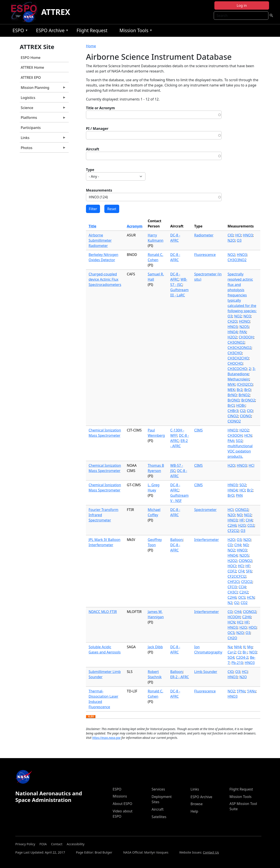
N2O (231, 240)
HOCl (232, 566)
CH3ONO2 (236, 342)
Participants (31, 128)
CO (230, 545)
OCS (242, 597)
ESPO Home (31, 58)
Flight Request (92, 30)
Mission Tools (135, 31)
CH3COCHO (237, 369)
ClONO (246, 416)
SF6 (249, 571)
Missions (120, 796)
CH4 (249, 520)
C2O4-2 (242, 657)
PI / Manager (97, 129)
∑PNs (241, 691)
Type (90, 170)
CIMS (199, 430)
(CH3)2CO (245, 384)
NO (240, 515)
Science (43, 109)
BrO (248, 390)
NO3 (247, 316)
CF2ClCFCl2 (237, 576)
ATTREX (56, 12)
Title (92, 226)
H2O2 (232, 337)
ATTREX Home (32, 67)
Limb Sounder (206, 672)
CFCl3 (232, 587)
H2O (231, 465)
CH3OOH (246, 337)
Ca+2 (232, 652)
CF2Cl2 (233, 531)
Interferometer (207, 540)
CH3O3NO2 (237, 260)
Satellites (159, 817)
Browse (197, 804)
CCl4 (242, 587)
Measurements (99, 190)
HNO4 (233, 332)
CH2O (232, 321)
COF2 (232, 571)
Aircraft (93, 149)
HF (241, 520)
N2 (230, 603)
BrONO (233, 400)
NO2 (231, 255)
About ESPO (122, 804)
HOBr (241, 405)
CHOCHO (235, 363)
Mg (250, 647)
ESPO (19, 31)
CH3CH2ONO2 (239, 348)
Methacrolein (238, 379)
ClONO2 (234, 421)
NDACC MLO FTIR (103, 612)
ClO (230, 235)
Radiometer (204, 235)
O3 (239, 240)
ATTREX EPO (31, 77)
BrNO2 (244, 395)
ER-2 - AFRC (179, 677)
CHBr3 (233, 411)
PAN (243, 332)
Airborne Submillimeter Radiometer (100, 240)
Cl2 (242, 411)
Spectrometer (205, 510)
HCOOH (234, 617)
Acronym (135, 226)
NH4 (238, 647)
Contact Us (211, 852)
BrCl (231, 405)
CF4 (241, 571)
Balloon (176, 540)
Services (158, 789)
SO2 (239, 441)
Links (43, 139)
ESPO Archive (51, 31)
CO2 (251, 525)
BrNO (232, 395)
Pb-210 (237, 663)
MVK (231, 384)
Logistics (43, 99)
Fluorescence (205, 255)
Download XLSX (91, 717)
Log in (242, 5)
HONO (244, 321)
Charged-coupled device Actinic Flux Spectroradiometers (105, 279)
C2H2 (244, 592)
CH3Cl (232, 592)
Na (230, 647)
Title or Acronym (100, 108)
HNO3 (248, 235)
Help (194, 811)
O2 (236, 603)
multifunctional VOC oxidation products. (240, 451)
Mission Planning (43, 89)
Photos (43, 149)
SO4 (231, 657)
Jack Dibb (155, 647)
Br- (245, 652)
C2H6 (232, 525)
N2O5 (244, 327)
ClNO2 (233, 416)
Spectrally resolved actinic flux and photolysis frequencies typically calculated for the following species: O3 (242, 295)
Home (91, 46)
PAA (231, 441)
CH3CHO (235, 353)
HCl (238, 235)
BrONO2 (248, 400)
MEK (231, 390)
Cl (239, 652)
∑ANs (251, 691)
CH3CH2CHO (238, 358)
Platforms (43, 119)
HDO (252, 627)
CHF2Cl (233, 582)
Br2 (240, 390)
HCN (248, 435)
